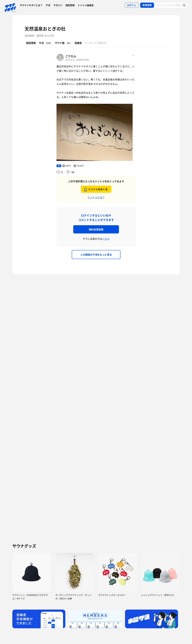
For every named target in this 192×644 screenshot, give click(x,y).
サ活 (48, 5)
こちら (106, 239)
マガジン (58, 5)
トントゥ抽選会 (86, 5)
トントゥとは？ (96, 197)
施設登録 (70, 5)
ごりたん (71, 56)
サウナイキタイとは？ (31, 5)
